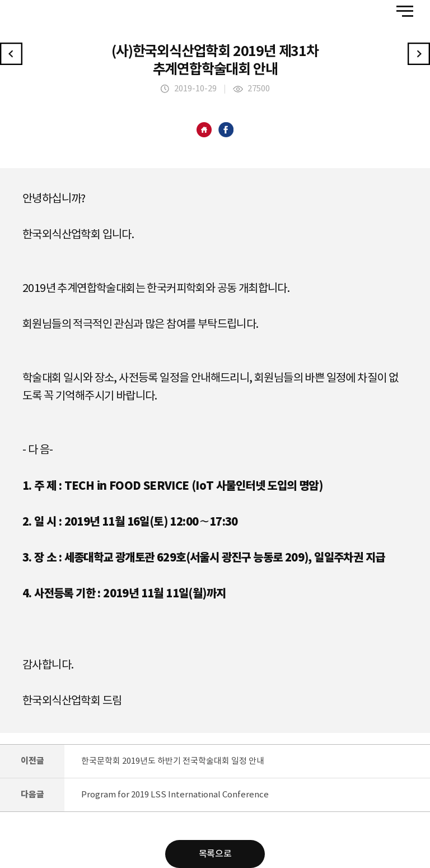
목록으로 (215, 854)
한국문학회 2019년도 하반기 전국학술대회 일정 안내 (173, 761)
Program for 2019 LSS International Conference (175, 795)
